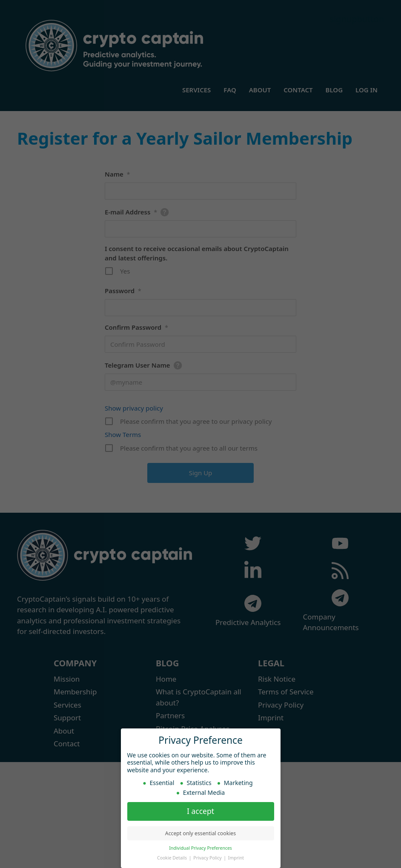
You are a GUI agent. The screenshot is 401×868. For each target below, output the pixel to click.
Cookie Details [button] (173, 857)
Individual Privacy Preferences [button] (200, 848)
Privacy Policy (208, 857)
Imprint (236, 857)
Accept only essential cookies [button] (200, 833)
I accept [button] (200, 811)
